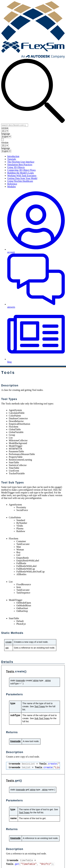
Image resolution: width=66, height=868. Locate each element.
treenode (20, 680)
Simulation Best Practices (20, 165)
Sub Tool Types (42, 718)
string (36, 680)
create (58, 487)
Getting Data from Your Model (22, 178)
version (5, 128)
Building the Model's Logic (21, 173)
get (7, 648)
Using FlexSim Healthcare (20, 181)
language (6, 134)
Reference (12, 184)
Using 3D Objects (16, 167)
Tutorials (12, 159)
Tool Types (40, 706)
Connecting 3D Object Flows (21, 170)
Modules (12, 187)
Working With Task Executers (22, 176)
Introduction (13, 156)
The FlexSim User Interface (21, 162)
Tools (10, 671)
